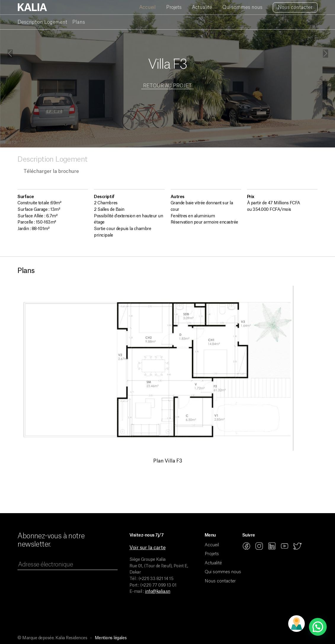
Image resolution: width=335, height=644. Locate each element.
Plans (79, 22)
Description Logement (42, 22)
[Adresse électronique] (67, 565)
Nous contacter (295, 7)
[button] (318, 627)
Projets (174, 7)
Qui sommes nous (242, 7)
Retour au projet (167, 86)
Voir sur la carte (148, 548)
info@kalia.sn (158, 592)
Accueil (148, 7)
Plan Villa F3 (168, 461)
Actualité (202, 7)
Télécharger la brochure (51, 171)
